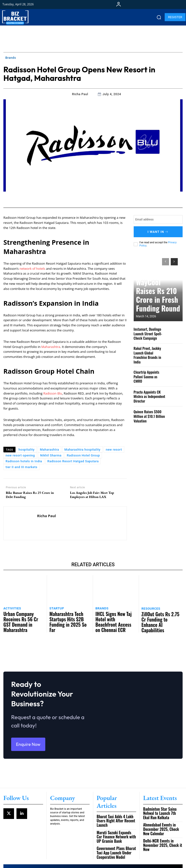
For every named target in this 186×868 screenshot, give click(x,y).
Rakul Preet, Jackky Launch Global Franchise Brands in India (148, 351)
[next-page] (174, 260)
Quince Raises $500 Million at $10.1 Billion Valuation (147, 410)
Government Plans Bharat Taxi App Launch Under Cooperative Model (116, 827)
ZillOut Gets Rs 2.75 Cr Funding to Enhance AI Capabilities (157, 615)
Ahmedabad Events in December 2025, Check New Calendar (161, 813)
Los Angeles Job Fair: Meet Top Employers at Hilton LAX (92, 495)
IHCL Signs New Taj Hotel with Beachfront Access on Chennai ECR (116, 615)
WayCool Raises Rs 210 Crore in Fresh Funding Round (154, 303)
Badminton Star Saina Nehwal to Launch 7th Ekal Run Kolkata (163, 801)
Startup (56, 607)
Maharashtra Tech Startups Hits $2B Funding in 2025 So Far (69, 615)
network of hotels (32, 269)
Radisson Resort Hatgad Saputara (73, 461)
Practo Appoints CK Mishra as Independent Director (147, 391)
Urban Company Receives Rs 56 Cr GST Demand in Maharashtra (22, 615)
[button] (159, 17)
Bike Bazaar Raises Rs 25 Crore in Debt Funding (30, 495)
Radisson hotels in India (24, 461)
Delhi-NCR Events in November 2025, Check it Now (162, 825)
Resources (150, 607)
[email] (158, 219)
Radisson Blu (53, 393)
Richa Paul (80, 94)
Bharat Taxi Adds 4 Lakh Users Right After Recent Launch (116, 801)
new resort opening (20, 455)
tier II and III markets (21, 467)
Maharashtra (51, 347)
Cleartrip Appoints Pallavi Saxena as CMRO (149, 371)
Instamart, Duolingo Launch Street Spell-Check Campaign (150, 331)
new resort (114, 450)
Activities (11, 607)
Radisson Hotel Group (83, 455)
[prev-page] (166, 260)
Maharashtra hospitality (82, 450)
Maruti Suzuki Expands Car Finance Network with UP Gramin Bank (113, 813)
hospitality (27, 450)
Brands (11, 58)
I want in (158, 231)
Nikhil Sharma (51, 455)
